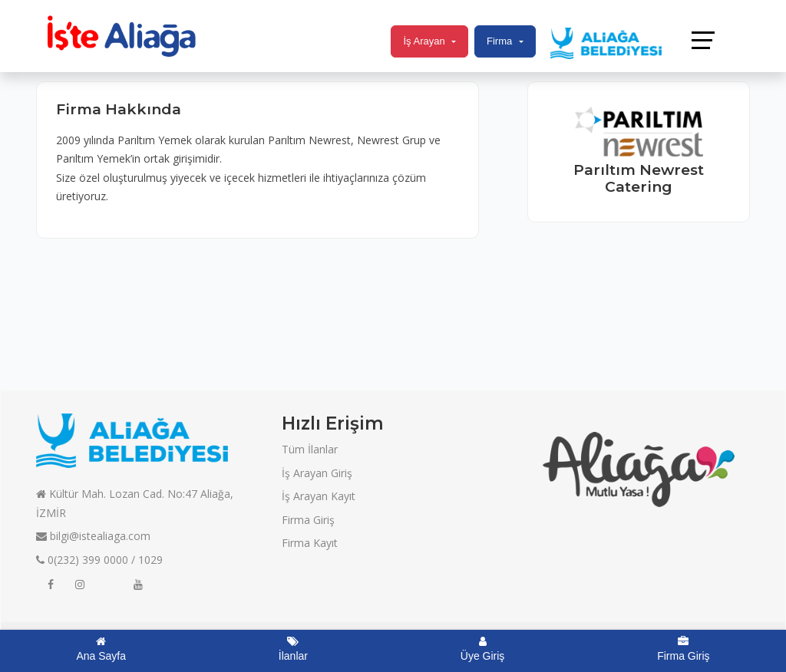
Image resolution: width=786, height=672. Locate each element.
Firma (499, 41)
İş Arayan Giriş (317, 473)
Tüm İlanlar (310, 449)
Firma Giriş (308, 520)
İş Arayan (424, 41)
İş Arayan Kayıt (319, 496)
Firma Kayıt (310, 543)
